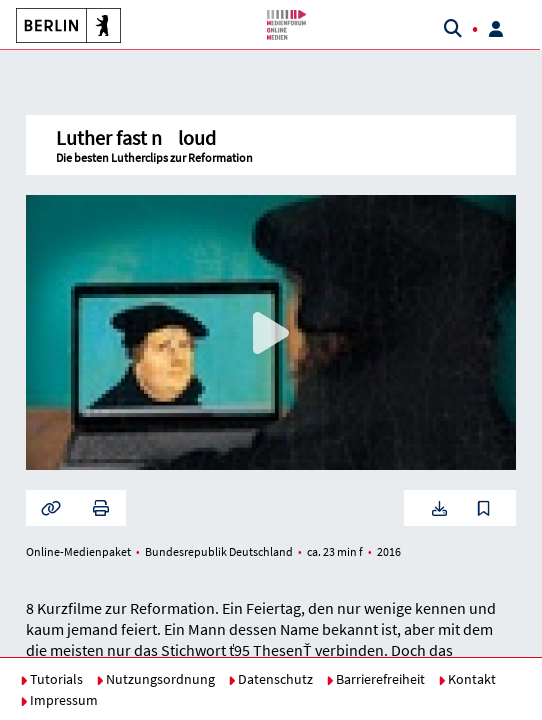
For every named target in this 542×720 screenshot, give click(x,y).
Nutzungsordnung (155, 679)
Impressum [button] (59, 700)
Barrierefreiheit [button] (375, 679)
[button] (65, 25)
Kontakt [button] (467, 679)
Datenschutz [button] (270, 679)
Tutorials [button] (51, 679)
